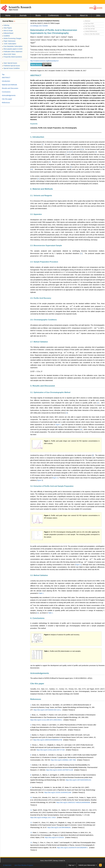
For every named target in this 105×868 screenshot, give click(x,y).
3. (31, 725)
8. (31, 775)
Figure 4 (78, 565)
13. (31, 833)
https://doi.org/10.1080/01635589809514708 (48, 740)
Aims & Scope (8, 31)
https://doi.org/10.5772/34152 (54, 837)
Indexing (6, 25)
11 (38, 179)
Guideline (6, 36)
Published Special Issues (11, 66)
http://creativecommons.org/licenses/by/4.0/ (44, 61)
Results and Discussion (10, 88)
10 (32, 169)
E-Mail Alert (7, 865)
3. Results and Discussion (43, 386)
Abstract (87, 21)
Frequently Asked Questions (12, 57)
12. (31, 823)
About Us (84, 15)
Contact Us (62, 861)
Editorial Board (8, 33)
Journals (23, 15)
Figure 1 (58, 425)
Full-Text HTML (89, 26)
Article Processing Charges (12, 38)
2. (31, 715)
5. (31, 745)
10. (31, 798)
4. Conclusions (37, 618)
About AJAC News (9, 54)
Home (8, 15)
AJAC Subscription (9, 44)
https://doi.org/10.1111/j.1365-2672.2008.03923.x (46, 720)
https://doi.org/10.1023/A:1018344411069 (58, 792)
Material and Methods (9, 85)
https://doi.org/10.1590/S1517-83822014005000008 (73, 802)
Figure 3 (40, 480)
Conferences (53, 15)
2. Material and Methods (42, 189)
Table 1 (41, 593)
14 (81, 429)
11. (31, 810)
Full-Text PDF (89, 24)
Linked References (90, 31)
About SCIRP (48, 861)
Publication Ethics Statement (12, 52)
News (69, 15)
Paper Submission (9, 41)
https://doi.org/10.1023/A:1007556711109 (60, 770)
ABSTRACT (36, 75)
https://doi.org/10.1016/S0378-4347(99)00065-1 (73, 848)
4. (31, 735)
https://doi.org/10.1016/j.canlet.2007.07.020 (51, 750)
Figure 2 (55, 478)
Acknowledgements (40, 673)
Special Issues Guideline (11, 68)
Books (38, 15)
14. (31, 843)
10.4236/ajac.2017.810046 (39, 26)
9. (31, 787)
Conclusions (6, 92)
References (36, 699)
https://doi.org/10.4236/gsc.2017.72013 (43, 817)
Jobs (98, 15)
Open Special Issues (10, 63)
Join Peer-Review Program (24, 865)
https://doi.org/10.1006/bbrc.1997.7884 (63, 760)
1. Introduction (37, 137)
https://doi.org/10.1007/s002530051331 (78, 780)
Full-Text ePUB (89, 29)
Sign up (71, 865)
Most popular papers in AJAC (12, 49)
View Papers (7, 28)
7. (31, 765)
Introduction (6, 81)
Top (3, 74)
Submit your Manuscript (87, 865)
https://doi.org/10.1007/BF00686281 (59, 827)
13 (67, 413)
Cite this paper (37, 684)
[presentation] (36, 372)
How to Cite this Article (91, 34)
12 (98, 403)
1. (31, 705)
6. (31, 755)
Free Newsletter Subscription (12, 46)
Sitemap (55, 861)
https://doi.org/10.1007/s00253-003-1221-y (47, 710)
